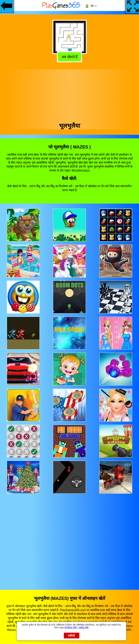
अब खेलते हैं (69, 57)
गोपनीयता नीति (70, 628)
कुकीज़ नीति (84, 628)
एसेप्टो (71, 636)
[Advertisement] (70, 95)
